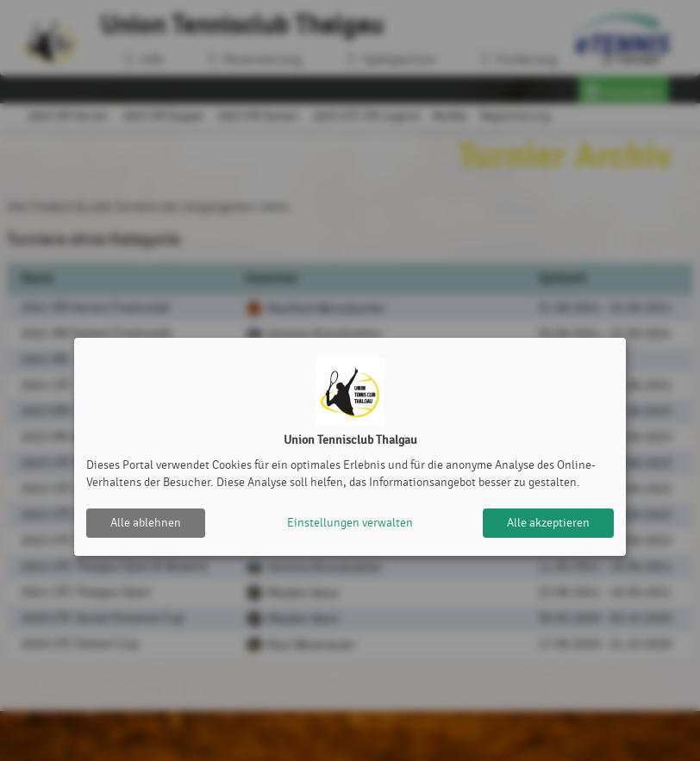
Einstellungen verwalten (350, 523)
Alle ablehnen (146, 523)
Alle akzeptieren (548, 523)
